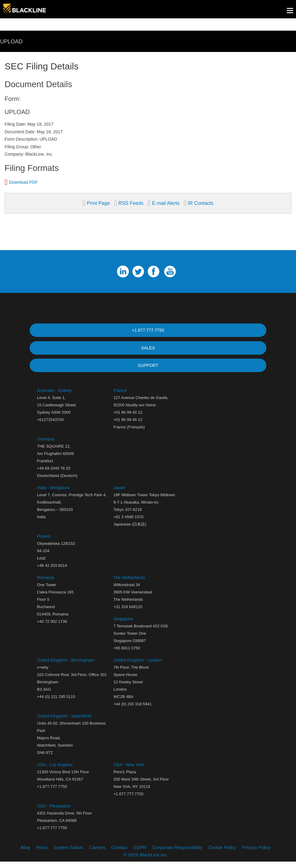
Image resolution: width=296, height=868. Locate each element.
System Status (68, 853)
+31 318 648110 (128, 613)
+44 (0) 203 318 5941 (133, 710)
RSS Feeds (131, 203)
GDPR (140, 853)
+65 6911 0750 (127, 654)
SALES (148, 350)
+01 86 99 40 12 (128, 426)
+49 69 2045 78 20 (54, 474)
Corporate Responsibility (177, 853)
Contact (119, 853)
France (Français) (129, 433)
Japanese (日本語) (130, 530)
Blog (25, 853)
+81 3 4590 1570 (128, 523)
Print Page (98, 203)
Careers (97, 853)
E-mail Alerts (166, 203)
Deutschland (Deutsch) (57, 482)
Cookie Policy (222, 853)
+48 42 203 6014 (52, 572)
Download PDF (24, 182)
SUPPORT (148, 369)
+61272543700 (50, 426)
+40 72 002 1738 (52, 628)
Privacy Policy (256, 853)
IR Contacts (200, 203)
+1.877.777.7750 (148, 330)
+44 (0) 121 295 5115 (56, 703)
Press (42, 853)
